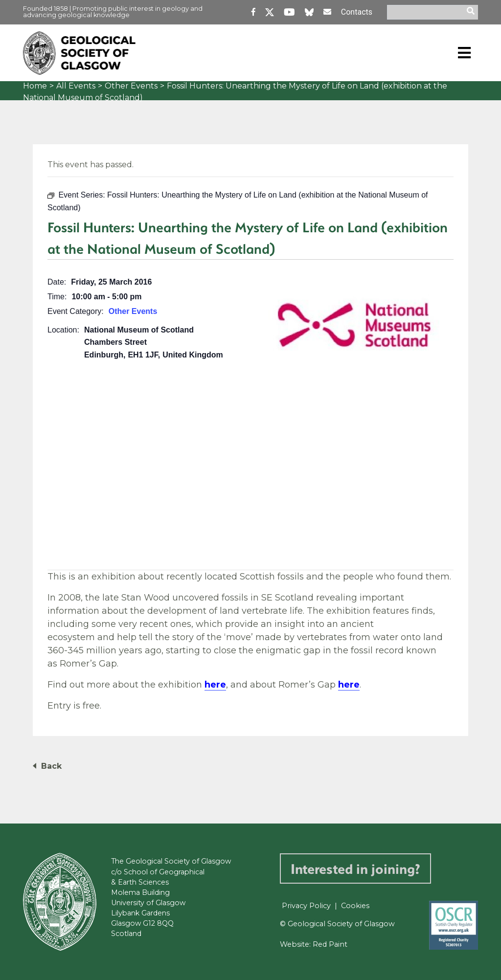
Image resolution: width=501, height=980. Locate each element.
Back (51, 766)
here (215, 685)
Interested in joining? (355, 868)
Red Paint (330, 944)
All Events (76, 86)
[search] (472, 12)
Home (35, 86)
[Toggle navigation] (464, 53)
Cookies (355, 906)
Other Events (131, 86)
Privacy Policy (306, 906)
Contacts (357, 12)
